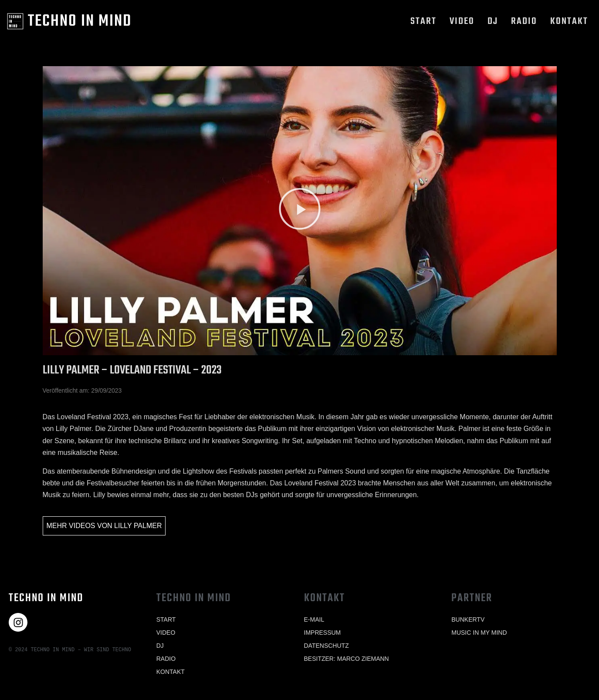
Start (423, 21)
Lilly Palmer (138, 526)
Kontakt (569, 21)
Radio (524, 21)
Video (462, 21)
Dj (493, 21)
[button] (300, 210)
